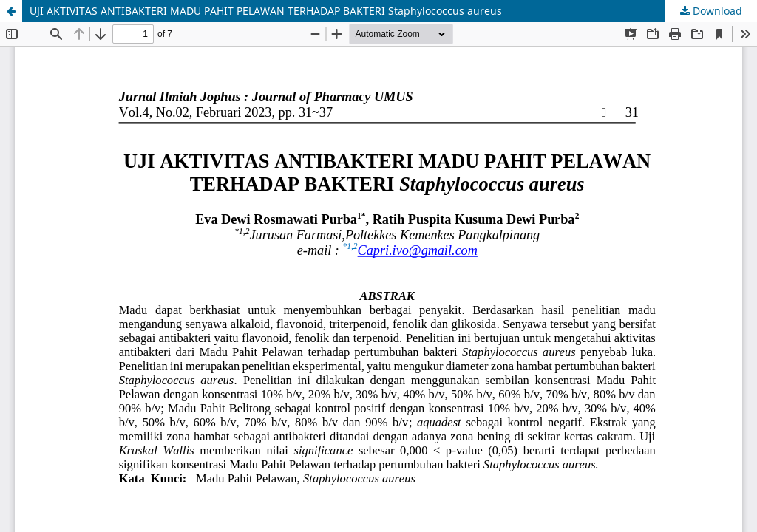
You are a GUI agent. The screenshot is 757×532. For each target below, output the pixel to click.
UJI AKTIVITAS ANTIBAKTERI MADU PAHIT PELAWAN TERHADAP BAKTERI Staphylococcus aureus (266, 11)
